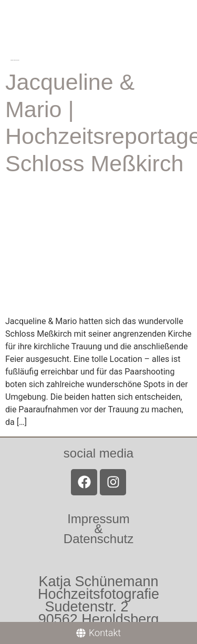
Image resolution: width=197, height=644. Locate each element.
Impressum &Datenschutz (98, 529)
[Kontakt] (98, 633)
